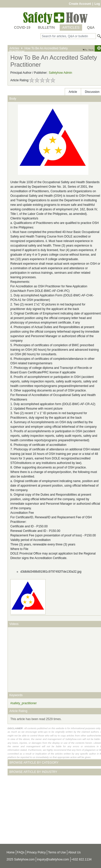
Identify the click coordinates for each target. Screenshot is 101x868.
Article (73, 92)
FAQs (21, 852)
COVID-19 (22, 27)
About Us (74, 852)
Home (11, 852)
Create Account (80, 4)
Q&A (91, 27)
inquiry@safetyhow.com (53, 859)
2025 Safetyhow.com (21, 859)
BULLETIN (46, 27)
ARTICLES (71, 27)
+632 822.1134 (81, 859)
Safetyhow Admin (60, 73)
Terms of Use (57, 852)
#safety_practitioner (24, 703)
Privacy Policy (36, 852)
